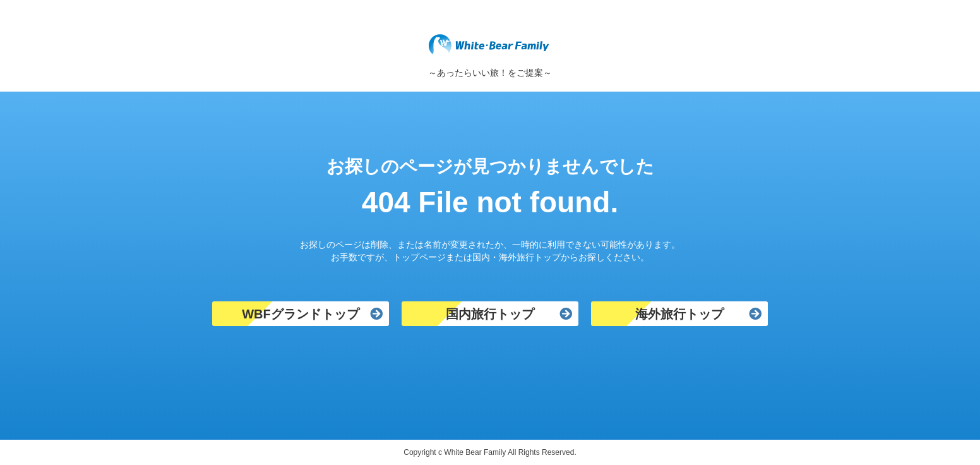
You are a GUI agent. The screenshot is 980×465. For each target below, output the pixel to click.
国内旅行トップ (490, 314)
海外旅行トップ (679, 314)
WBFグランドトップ (301, 314)
